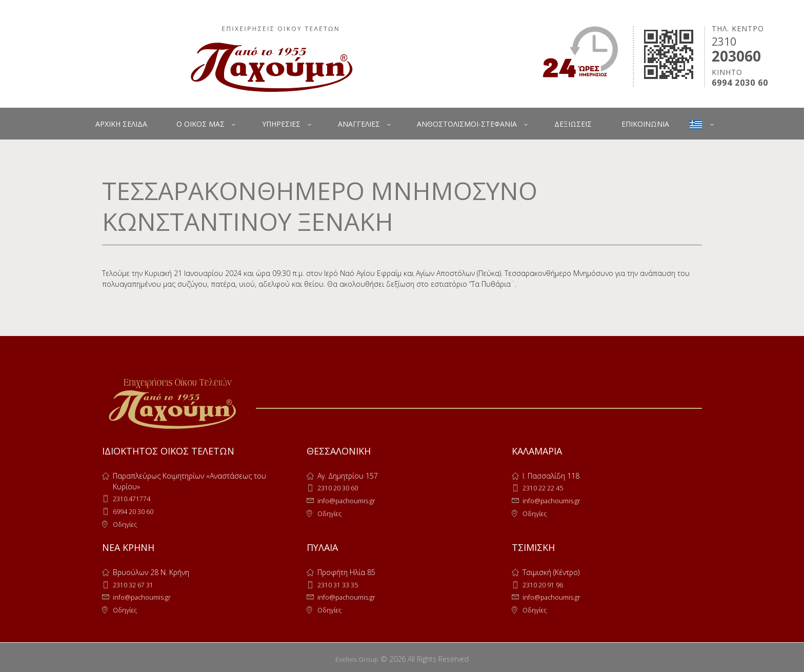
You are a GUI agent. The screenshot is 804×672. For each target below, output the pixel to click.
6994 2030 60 (740, 83)
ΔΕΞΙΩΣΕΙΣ (573, 124)
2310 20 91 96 (546, 583)
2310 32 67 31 (136, 583)
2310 (724, 42)
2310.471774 (134, 498)
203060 (736, 56)
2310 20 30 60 (341, 488)
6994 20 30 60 (136, 511)
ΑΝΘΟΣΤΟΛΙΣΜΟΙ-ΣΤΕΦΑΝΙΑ (467, 124)
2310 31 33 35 (341, 583)
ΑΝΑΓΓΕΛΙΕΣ (359, 124)
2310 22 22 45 (546, 488)
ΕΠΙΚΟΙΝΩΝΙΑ (645, 124)
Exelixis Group (357, 656)
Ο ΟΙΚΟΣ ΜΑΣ (200, 124)
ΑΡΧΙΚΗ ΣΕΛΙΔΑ (121, 124)
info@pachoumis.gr (349, 500)
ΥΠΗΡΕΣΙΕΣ (281, 124)
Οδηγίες (126, 523)
